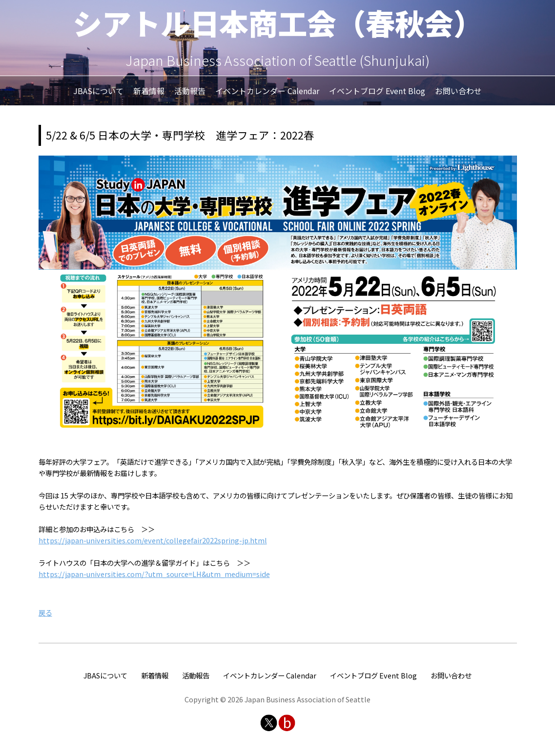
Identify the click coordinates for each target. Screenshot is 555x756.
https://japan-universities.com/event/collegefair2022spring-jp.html (153, 540)
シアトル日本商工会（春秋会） (278, 22)
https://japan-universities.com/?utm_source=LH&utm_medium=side (154, 574)
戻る (45, 612)
